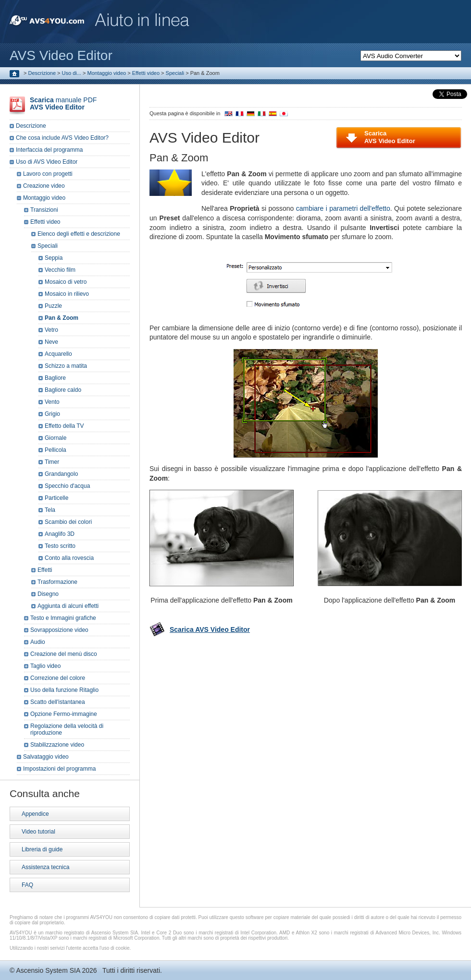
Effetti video (146, 73)
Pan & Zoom (62, 318)
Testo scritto (60, 546)
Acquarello (58, 354)
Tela (50, 510)
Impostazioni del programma (59, 769)
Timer (52, 462)
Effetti (45, 570)
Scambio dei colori (68, 522)
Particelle (56, 498)
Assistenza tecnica (45, 867)
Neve (51, 342)
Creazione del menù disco (64, 654)
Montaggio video (106, 73)
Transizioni (44, 210)
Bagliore (55, 378)
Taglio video (45, 666)
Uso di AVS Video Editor (47, 162)
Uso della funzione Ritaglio (64, 690)
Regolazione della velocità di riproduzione (67, 729)
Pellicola (56, 450)
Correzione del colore (58, 678)
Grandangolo (61, 474)
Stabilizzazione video (57, 745)
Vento (52, 402)
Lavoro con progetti (48, 174)
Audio (38, 642)
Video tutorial (38, 832)
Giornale (56, 438)
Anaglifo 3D (60, 534)
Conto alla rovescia (69, 558)
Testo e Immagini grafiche (63, 618)
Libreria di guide (42, 849)
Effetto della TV (64, 426)
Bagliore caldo (63, 390)
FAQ (27, 885)
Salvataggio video (46, 757)
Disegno (48, 594)
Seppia (54, 258)
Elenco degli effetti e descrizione (79, 234)
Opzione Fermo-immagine (64, 714)
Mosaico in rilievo (67, 294)
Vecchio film (60, 270)
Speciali (175, 73)
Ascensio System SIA (48, 970)
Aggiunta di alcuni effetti (68, 606)
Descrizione (42, 73)
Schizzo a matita (66, 366)
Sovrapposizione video (59, 630)
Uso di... (72, 73)
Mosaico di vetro (66, 282)
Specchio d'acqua (67, 486)
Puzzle (53, 306)
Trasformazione (57, 582)
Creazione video (44, 186)
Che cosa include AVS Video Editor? (62, 138)
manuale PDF (63, 103)
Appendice (35, 814)
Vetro (51, 330)
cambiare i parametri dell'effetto (343, 208)
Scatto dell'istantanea (58, 702)
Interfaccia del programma (49, 150)
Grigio (52, 414)
